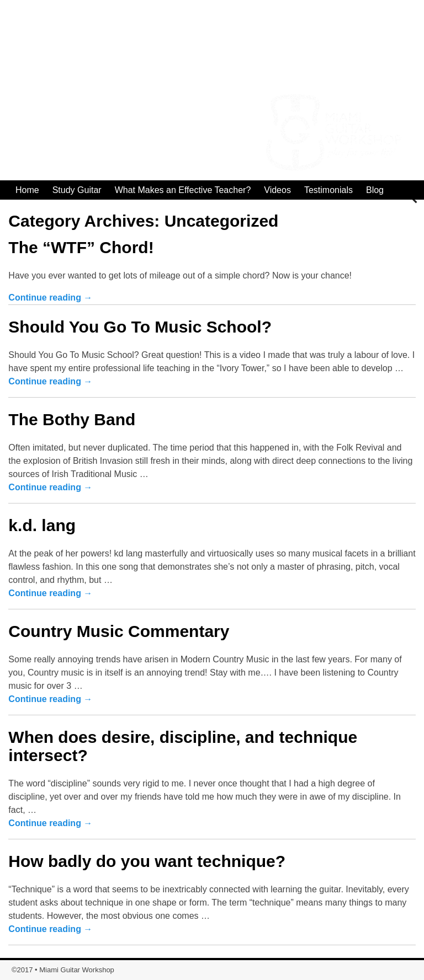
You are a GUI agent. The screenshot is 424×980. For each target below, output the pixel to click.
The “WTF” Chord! (81, 247)
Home (27, 190)
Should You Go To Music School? (140, 327)
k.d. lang (42, 525)
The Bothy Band (72, 419)
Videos (277, 190)
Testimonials (328, 190)
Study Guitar (77, 190)
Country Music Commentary (119, 631)
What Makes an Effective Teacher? (183, 190)
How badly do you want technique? (147, 861)
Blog (375, 190)
